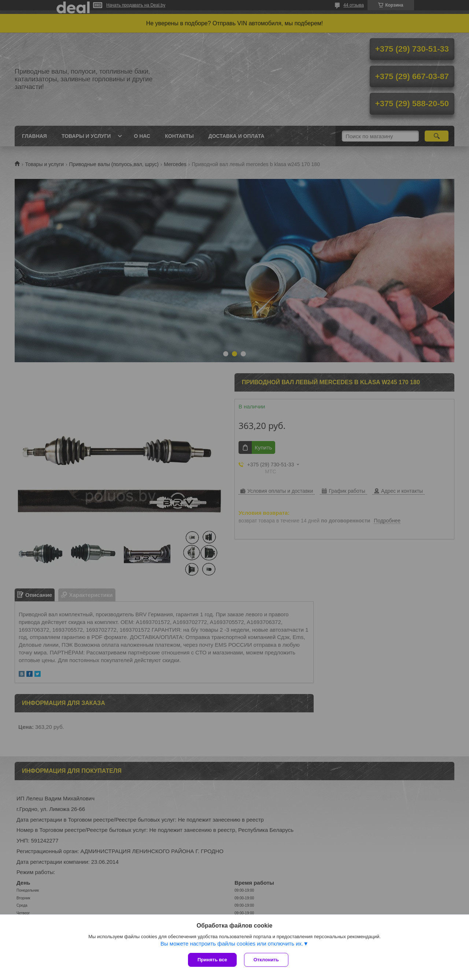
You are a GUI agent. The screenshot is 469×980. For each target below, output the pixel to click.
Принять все (212, 960)
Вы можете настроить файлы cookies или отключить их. (232, 944)
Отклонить (266, 960)
